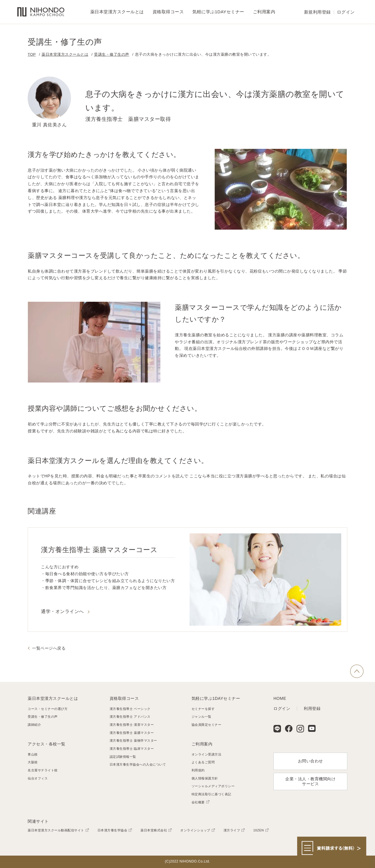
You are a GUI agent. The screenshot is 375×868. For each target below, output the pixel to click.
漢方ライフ (232, 830)
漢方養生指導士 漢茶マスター (132, 725)
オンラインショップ (195, 830)
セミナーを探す (203, 709)
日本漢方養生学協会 (112, 830)
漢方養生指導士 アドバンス (130, 717)
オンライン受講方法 (207, 754)
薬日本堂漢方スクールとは (65, 54)
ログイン (346, 12)
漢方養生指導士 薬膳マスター (132, 733)
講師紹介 (34, 725)
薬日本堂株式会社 (154, 830)
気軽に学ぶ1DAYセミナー (216, 698)
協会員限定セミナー (207, 725)
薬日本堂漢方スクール (41, 12)
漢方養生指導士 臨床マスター (132, 749)
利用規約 (198, 770)
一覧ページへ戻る (49, 648)
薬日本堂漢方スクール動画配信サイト (56, 830)
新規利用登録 (317, 12)
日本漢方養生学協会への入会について (138, 764)
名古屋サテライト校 (43, 770)
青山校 (33, 754)
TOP (32, 54)
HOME (280, 698)
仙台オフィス (38, 778)
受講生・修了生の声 (112, 54)
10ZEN (259, 830)
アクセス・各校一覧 (47, 744)
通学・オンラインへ (62, 612)
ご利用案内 (202, 744)
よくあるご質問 (203, 762)
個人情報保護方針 (205, 778)
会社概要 (198, 802)
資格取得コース (124, 698)
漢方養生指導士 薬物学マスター (133, 740)
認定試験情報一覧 (123, 757)
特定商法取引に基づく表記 (211, 794)
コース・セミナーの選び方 (48, 709)
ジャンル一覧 (201, 717)
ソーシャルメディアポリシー (213, 786)
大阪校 (33, 762)
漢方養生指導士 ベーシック (130, 709)
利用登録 (312, 708)
